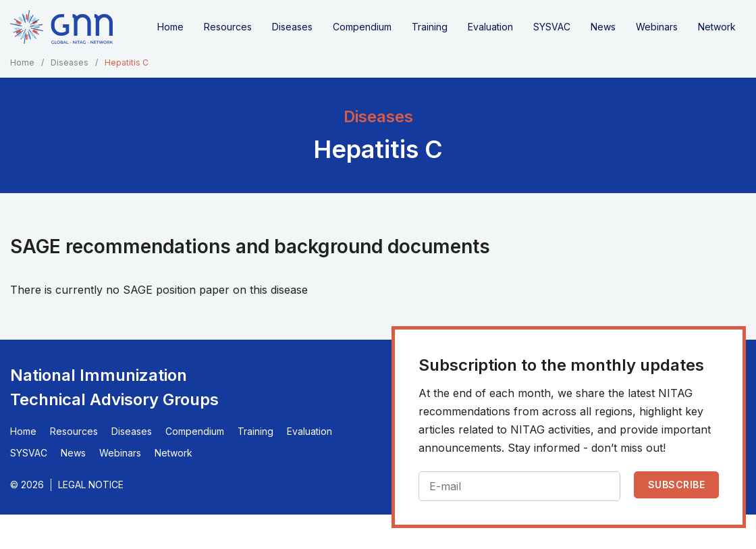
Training (430, 27)
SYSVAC (552, 27)
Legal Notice (91, 485)
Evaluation (490, 27)
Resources (228, 27)
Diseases (292, 27)
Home (170, 27)
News (603, 27)
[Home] (61, 27)
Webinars (657, 27)
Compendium (362, 27)
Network (717, 27)
